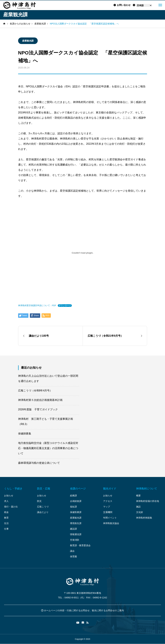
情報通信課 (76, 534)
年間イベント (110, 518)
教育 (6, 518)
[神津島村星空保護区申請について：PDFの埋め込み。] (83, 253)
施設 (138, 507)
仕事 (6, 529)
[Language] (144, 5)
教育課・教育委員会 (80, 545)
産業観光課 (28, 41)
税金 (6, 512)
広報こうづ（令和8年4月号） (35, 391)
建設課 (73, 529)
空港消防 (75, 540)
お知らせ (9, 496)
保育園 (73, 556)
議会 (72, 551)
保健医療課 (76, 512)
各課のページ (78, 489)
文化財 (140, 512)
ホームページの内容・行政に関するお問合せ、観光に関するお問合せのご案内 (83, 610)
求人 (6, 501)
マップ (107, 507)
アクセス (108, 501)
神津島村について (147, 489)
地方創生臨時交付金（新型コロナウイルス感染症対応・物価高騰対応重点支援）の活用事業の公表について (48, 448)
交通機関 (108, 512)
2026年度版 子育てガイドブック (38, 409)
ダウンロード (65, 305)
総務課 (73, 496)
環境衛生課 (76, 523)
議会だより (43, 512)
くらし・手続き (13, 489)
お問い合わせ (122, 5)
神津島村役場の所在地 (148, 501)
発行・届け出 (11, 507)
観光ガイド (110, 489)
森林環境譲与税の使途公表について (39, 463)
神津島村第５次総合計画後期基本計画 (40, 400)
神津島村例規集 (144, 518)
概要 (138, 496)
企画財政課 (76, 501)
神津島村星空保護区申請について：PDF (37, 305)
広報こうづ (43, 507)
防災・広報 (44, 489)
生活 (6, 523)
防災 (39, 501)
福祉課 (73, 507)
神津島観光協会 (111, 523)
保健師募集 (25, 434)
